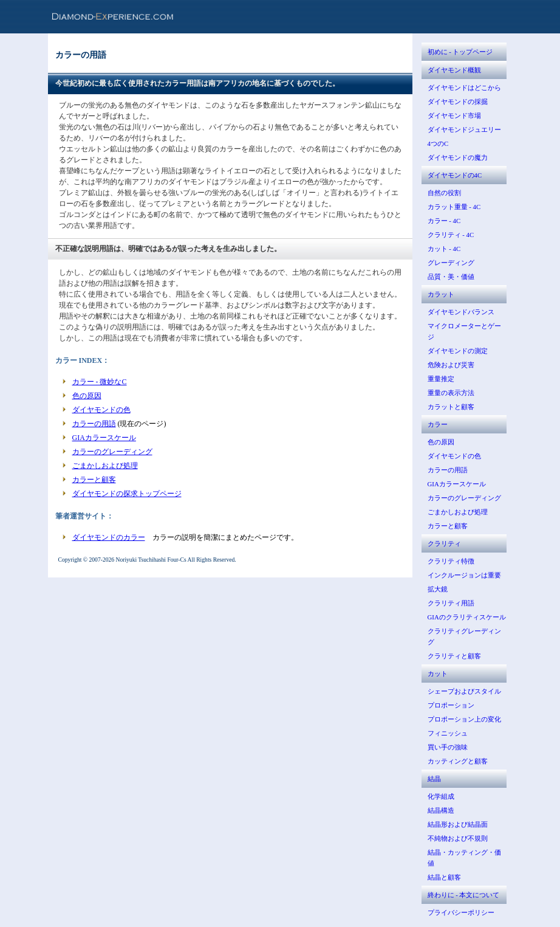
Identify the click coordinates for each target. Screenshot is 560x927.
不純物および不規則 (458, 838)
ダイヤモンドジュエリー (464, 129)
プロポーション (451, 705)
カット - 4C (444, 249)
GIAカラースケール (104, 438)
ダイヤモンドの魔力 (458, 157)
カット (438, 674)
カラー (438, 424)
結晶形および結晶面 (458, 824)
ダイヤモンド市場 (454, 115)
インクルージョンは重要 (464, 575)
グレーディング (451, 263)
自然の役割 (444, 193)
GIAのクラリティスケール (467, 617)
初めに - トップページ (460, 52)
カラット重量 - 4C (454, 207)
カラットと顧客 (451, 407)
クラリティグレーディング (464, 636)
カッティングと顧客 (458, 761)
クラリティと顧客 (454, 656)
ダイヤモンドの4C (455, 175)
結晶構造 (441, 810)
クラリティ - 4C (451, 235)
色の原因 (87, 396)
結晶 (434, 779)
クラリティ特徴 (451, 561)
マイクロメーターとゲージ (464, 331)
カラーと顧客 (94, 480)
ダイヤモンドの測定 (458, 351)
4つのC (438, 143)
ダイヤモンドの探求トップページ (127, 494)
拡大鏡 (438, 589)
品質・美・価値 (451, 277)
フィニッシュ (448, 733)
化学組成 (441, 796)
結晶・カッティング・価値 (464, 858)
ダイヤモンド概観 (454, 70)
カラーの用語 (94, 424)
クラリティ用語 (451, 603)
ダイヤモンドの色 (101, 410)
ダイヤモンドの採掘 (458, 102)
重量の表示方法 (451, 393)
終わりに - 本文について (464, 895)
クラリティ (444, 543)
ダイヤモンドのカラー (109, 537)
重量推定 (441, 379)
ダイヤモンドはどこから (464, 88)
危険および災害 (451, 365)
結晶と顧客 (444, 877)
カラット (441, 294)
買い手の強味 (448, 747)
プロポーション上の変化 (464, 719)
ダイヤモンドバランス (461, 312)
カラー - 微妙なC (100, 382)
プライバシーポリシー (461, 912)
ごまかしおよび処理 (105, 466)
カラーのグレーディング (112, 452)
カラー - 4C (444, 221)
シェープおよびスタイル (464, 691)
